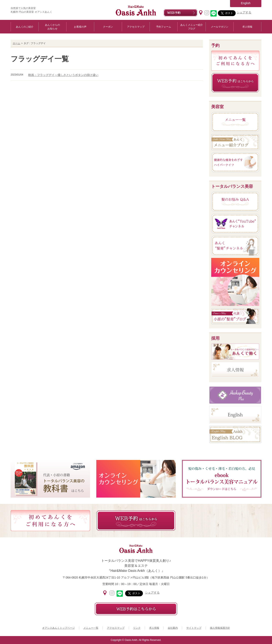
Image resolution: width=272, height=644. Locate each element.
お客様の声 (80, 27)
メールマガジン (220, 27)
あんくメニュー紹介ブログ (192, 27)
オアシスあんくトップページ (58, 628)
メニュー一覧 (91, 628)
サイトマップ (194, 628)
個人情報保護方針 (220, 628)
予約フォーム (164, 27)
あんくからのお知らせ (52, 27)
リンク (137, 628)
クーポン (108, 27)
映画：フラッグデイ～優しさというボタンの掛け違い (63, 75)
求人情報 (247, 27)
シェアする (244, 12)
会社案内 (173, 628)
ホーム (17, 43)
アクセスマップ (136, 27)
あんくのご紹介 (25, 27)
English (246, 3)
